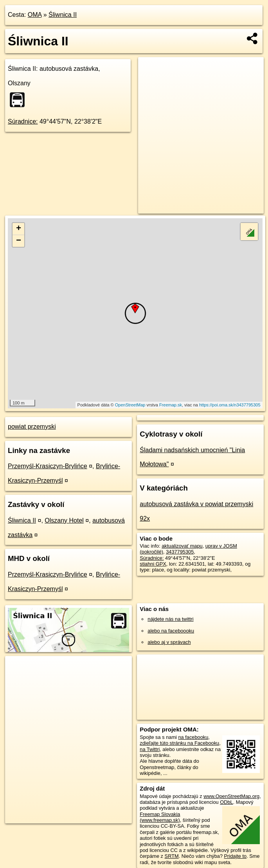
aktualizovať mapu (182, 546)
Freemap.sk (171, 405)
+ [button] (19, 229)
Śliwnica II (63, 15)
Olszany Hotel (64, 520)
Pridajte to (236, 856)
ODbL (226, 802)
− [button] (19, 241)
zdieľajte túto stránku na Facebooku (179, 743)
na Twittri (150, 749)
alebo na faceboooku (171, 631)
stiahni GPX (153, 564)
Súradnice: (23, 121)
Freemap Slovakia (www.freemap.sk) (160, 817)
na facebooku (193, 737)
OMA (35, 15)
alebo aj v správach (169, 642)
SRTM (172, 856)
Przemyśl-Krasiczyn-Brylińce (48, 466)
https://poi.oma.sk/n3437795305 (230, 405)
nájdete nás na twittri (170, 619)
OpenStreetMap (130, 405)
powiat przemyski (32, 427)
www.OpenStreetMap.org (231, 796)
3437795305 (180, 552)
